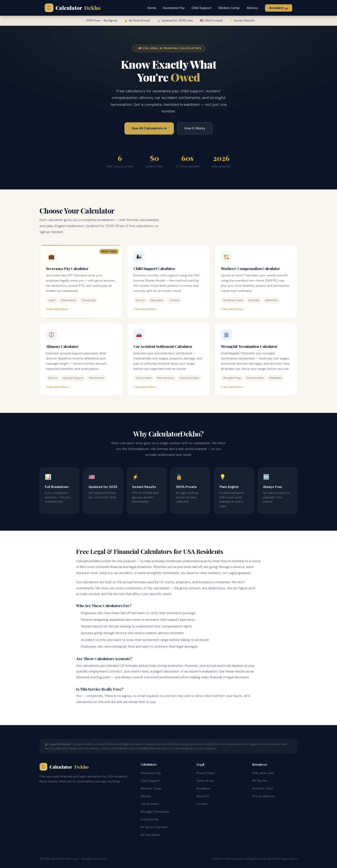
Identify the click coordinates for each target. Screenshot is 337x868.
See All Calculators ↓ (149, 128)
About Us (203, 796)
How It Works (195, 128)
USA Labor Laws (263, 773)
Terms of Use (205, 781)
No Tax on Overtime (154, 827)
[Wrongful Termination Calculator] (256, 359)
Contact (202, 804)
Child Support (201, 8)
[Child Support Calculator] (168, 282)
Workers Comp (229, 8)
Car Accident (150, 804)
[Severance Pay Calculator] (81, 282)
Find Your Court (263, 788)
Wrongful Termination (155, 812)
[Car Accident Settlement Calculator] (168, 359)
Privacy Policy (206, 773)
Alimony (252, 8)
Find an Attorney (263, 796)
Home (152, 8)
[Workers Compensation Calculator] (256, 282)
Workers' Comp (151, 788)
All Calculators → (152, 835)
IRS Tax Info (260, 781)
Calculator (64, 767)
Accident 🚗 (279, 8)
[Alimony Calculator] (81, 359)
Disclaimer (203, 788)
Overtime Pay (150, 819)
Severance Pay (174, 8)
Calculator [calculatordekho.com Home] (73, 8)
